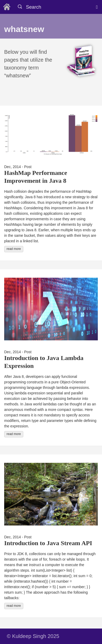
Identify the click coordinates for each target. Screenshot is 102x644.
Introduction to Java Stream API (48, 543)
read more (14, 249)
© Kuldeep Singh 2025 (33, 636)
